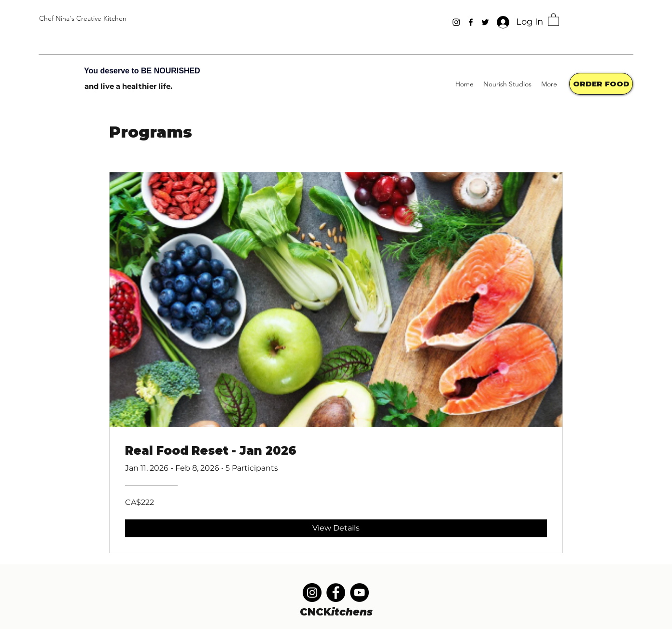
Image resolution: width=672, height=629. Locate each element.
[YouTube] (359, 593)
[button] (553, 19)
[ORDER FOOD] (601, 84)
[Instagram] (456, 22)
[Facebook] (471, 22)
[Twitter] (485, 22)
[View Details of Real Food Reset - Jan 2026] (336, 528)
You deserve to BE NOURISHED (142, 71)
